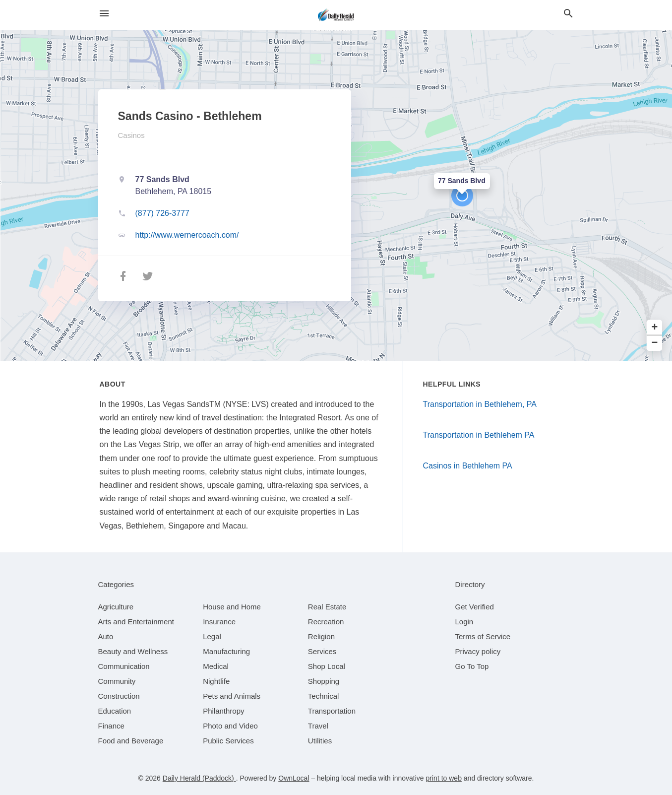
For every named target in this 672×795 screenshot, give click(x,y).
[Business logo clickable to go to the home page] (336, 15)
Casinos (131, 135)
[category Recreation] (326, 622)
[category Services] (322, 651)
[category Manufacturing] (226, 651)
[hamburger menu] (104, 14)
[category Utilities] (320, 741)
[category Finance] (111, 726)
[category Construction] (119, 696)
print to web (444, 778)
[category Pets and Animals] (232, 696)
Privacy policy (478, 651)
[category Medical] (216, 666)
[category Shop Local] (327, 666)
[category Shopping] (324, 681)
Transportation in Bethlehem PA (479, 435)
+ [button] (655, 328)
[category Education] (115, 711)
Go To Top (472, 666)
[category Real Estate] (327, 607)
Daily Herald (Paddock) (199, 778)
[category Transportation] (332, 711)
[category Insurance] (219, 622)
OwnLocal (294, 778)
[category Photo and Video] (230, 726)
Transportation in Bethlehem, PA (480, 404)
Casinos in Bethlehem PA (468, 466)
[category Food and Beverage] (131, 741)
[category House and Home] (232, 607)
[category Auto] (106, 636)
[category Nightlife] (216, 681)
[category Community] (117, 681)
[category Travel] (318, 726)
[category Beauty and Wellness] (133, 651)
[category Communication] (124, 666)
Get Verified (475, 607)
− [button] (655, 343)
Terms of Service (483, 636)
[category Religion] (321, 636)
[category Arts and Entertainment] (136, 622)
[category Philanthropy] (223, 711)
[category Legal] (212, 636)
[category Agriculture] (116, 607)
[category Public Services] (228, 741)
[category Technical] (324, 696)
